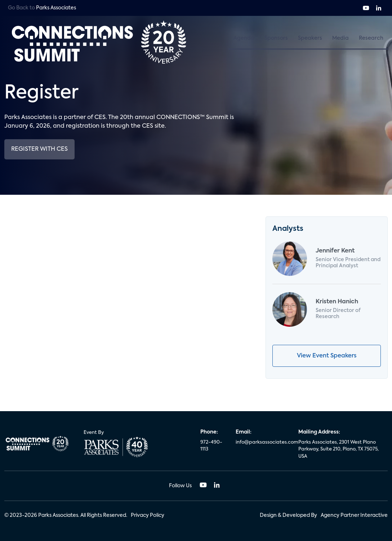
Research (371, 38)
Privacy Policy (148, 515)
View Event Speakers (327, 356)
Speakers (310, 38)
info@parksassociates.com (263, 442)
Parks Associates (56, 8)
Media (340, 38)
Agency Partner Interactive (354, 515)
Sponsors (276, 38)
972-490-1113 (211, 446)
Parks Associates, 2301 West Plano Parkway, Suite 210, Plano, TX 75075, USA (338, 449)
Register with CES (39, 149)
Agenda (244, 38)
